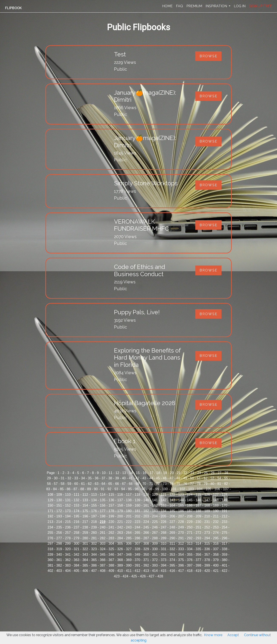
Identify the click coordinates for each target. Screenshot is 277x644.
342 (76, 555)
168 (207, 505)
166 (190, 505)
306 (129, 543)
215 (68, 522)
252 (207, 527)
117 (129, 495)
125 (198, 495)
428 (160, 576)
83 (48, 489)
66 (117, 484)
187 (190, 511)
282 (103, 538)
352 (164, 555)
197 (94, 516)
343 (85, 555)
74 (171, 484)
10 (104, 473)
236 (68, 527)
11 (111, 473)
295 (216, 538)
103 (191, 489)
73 (165, 484)
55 (226, 478)
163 (164, 505)
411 (129, 571)
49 (185, 478)
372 (155, 560)
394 (164, 565)
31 (63, 478)
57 (56, 484)
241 (111, 527)
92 (110, 489)
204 (155, 516)
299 (68, 543)
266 (146, 533)
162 (155, 505)
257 (68, 533)
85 (62, 489)
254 (225, 527)
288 (155, 538)
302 (94, 543)
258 (76, 533)
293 (198, 538)
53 (212, 478)
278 (68, 538)
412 (138, 571)
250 (190, 527)
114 (103, 495)
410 (120, 571)
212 (225, 516)
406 (85, 571)
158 (120, 505)
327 (129, 549)
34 (83, 478)
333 (181, 549)
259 (85, 533)
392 (146, 565)
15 (138, 473)
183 (155, 511)
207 (181, 516)
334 (190, 549)
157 (111, 505)
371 (146, 560)
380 (225, 560)
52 (206, 478)
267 (155, 533)
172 (59, 511)
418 (190, 571)
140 (146, 500)
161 (146, 505)
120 (155, 495)
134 (94, 500)
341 (68, 555)
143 (172, 500)
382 (59, 565)
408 (103, 571)
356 (198, 555)
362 (68, 560)
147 (207, 500)
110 (68, 495)
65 (110, 484)
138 (129, 500)
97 (144, 489)
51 (199, 478)
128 (225, 495)
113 (94, 495)
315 (207, 543)
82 (226, 484)
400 (216, 565)
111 (76, 495)
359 (225, 555)
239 (94, 527)
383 (68, 565)
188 (198, 511)
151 (59, 505)
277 (59, 538)
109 (59, 495)
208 (190, 516)
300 (76, 543)
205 (164, 516)
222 (129, 522)
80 (212, 484)
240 (103, 527)
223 (138, 522)
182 (146, 511)
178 (111, 511)
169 (216, 505)
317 (225, 543)
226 (164, 522)
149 (225, 500)
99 (157, 489)
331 (164, 549)
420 (207, 571)
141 (155, 500)
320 (68, 549)
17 (151, 473)
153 (76, 505)
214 (59, 522)
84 (55, 489)
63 (97, 484)
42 (137, 478)
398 (198, 565)
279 (76, 538)
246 (155, 527)
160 (138, 505)
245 (146, 527)
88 (82, 489)
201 (129, 516)
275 (225, 533)
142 (164, 500)
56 (49, 484)
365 (94, 560)
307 (138, 543)
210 (207, 516)
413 (146, 571)
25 (206, 473)
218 (94, 522)
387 (103, 565)
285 (129, 538)
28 (226, 473)
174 (76, 511)
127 (216, 495)
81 (219, 484)
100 (165, 489)
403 (59, 571)
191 (225, 511)
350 (146, 555)
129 (51, 500)
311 (172, 543)
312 (181, 543)
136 (111, 500)
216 (76, 522)
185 (172, 511)
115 (111, 495)
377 (198, 560)
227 (172, 522)
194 (68, 516)
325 (111, 549)
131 (68, 500)
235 (59, 527)
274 (216, 533)
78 (199, 484)
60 (76, 484)
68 (131, 484)
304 (111, 543)
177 (103, 511)
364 (85, 560)
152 (68, 505)
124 (190, 495)
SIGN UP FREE (260, 6)
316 (216, 543)
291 (181, 538)
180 (129, 511)
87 (75, 489)
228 (181, 522)
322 (85, 549)
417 (181, 571)
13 (124, 473)
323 (94, 549)
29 (49, 478)
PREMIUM (194, 6)
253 (216, 527)
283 (111, 538)
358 (216, 555)
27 (220, 473)
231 (207, 522)
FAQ (179, 6)
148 (216, 500)
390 (129, 565)
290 (172, 538)
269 (172, 533)
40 (124, 478)
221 (120, 522)
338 (225, 549)
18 (158, 473)
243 (129, 527)
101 (174, 489)
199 (111, 516)
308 (146, 543)
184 (164, 511)
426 (143, 576)
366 (103, 560)
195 (76, 516)
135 (103, 500)
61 (83, 484)
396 (181, 565)
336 (207, 549)
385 (85, 565)
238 (85, 527)
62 (90, 484)
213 (51, 522)
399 (207, 565)
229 (190, 522)
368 (120, 560)
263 (120, 533)
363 (76, 560)
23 (192, 473)
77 (192, 484)
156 (103, 505)
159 (129, 505)
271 (190, 533)
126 (207, 495)
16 (145, 473)
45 (158, 478)
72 (158, 484)
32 (69, 478)
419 (198, 571)
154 (85, 505)
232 (216, 522)
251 (198, 527)
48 (178, 478)
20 (172, 473)
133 (85, 500)
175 (85, 511)
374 (172, 560)
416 (172, 571)
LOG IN (240, 6)
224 (146, 522)
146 (198, 500)
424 (125, 576)
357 (207, 555)
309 (155, 543)
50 (192, 478)
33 (76, 478)
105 (208, 489)
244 (138, 527)
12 (117, 473)
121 (164, 495)
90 (96, 489)
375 (181, 560)
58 (63, 484)
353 (172, 555)
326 (120, 549)
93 (116, 489)
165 (181, 505)
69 (137, 484)
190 (216, 511)
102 (182, 489)
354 (181, 555)
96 (137, 489)
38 (110, 478)
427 (152, 576)
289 (164, 538)
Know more (213, 635)
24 (199, 473)
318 (51, 549)
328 (138, 549)
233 (225, 522)
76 (185, 484)
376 (190, 560)
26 (213, 473)
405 (76, 571)
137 (120, 500)
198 (103, 516)
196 (85, 516)
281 (94, 538)
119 (146, 495)
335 (198, 549)
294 (207, 538)
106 (217, 489)
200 (120, 516)
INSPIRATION (217, 6)
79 (206, 484)
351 (155, 555)
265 (138, 533)
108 (51, 495)
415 (164, 571)
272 (198, 533)
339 (51, 555)
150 (51, 505)
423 (117, 576)
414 (155, 571)
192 (51, 516)
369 (129, 560)
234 (51, 527)
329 (146, 549)
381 (51, 565)
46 (165, 478)
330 (155, 549)
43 (144, 478)
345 (103, 555)
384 (76, 565)
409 (111, 571)
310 (164, 543)
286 (138, 538)
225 (155, 522)
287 (146, 538)
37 (103, 478)
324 (103, 549)
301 (85, 543)
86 (69, 489)
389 (120, 565)
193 (59, 516)
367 (111, 560)
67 (124, 484)
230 (198, 522)
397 (190, 565)
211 (216, 516)
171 (51, 511)
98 (150, 489)
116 (120, 495)
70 (144, 484)
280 (85, 538)
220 (111, 522)
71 (151, 484)
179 (120, 511)
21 (179, 473)
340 (59, 555)
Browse (208, 56)
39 (117, 478)
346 (111, 555)
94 (123, 489)
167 (198, 505)
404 (68, 571)
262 (111, 533)
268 (164, 533)
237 (76, 527)
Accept (233, 635)
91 (103, 489)
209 (198, 516)
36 (97, 478)
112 (85, 495)
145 (190, 500)
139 (138, 500)
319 (59, 549)
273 (207, 533)
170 (225, 505)
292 (190, 538)
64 (103, 484)
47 (171, 478)
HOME (167, 6)
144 (181, 500)
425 (134, 576)
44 (151, 478)
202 (138, 516)
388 (111, 565)
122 (172, 495)
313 (190, 543)
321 (76, 549)
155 (94, 505)
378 (207, 560)
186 (181, 511)
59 (69, 484)
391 (138, 565)
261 (103, 533)
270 (181, 533)
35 (90, 478)
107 (226, 489)
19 (165, 473)
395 (172, 565)
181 (138, 511)
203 (146, 516)
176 (94, 511)
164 (172, 505)
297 (51, 543)
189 (207, 511)
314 (198, 543)
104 (200, 489)
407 (94, 571)
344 (94, 555)
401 (225, 565)
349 (138, 555)
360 (51, 560)
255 (51, 533)
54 (219, 478)
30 (56, 478)
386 (94, 565)
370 (138, 560)
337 (216, 549)
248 (172, 527)
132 (76, 500)
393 (155, 565)
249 (181, 527)
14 (131, 473)
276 (51, 538)
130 (59, 500)
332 (172, 549)
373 (164, 560)
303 (103, 543)
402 (51, 571)
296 (225, 538)
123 (181, 495)
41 (131, 478)
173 (68, 511)
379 (216, 560)
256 (59, 533)
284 (120, 538)
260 (94, 533)
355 (190, 555)
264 (129, 533)
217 (85, 522)
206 (172, 516)
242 (120, 527)
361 (59, 560)
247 (164, 527)
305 (120, 543)
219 (103, 522)
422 (225, 571)
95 (130, 489)
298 (59, 543)
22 (186, 473)
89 (89, 489)
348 (129, 555)
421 (216, 571)
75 (178, 484)
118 (138, 495)
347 (120, 555)
